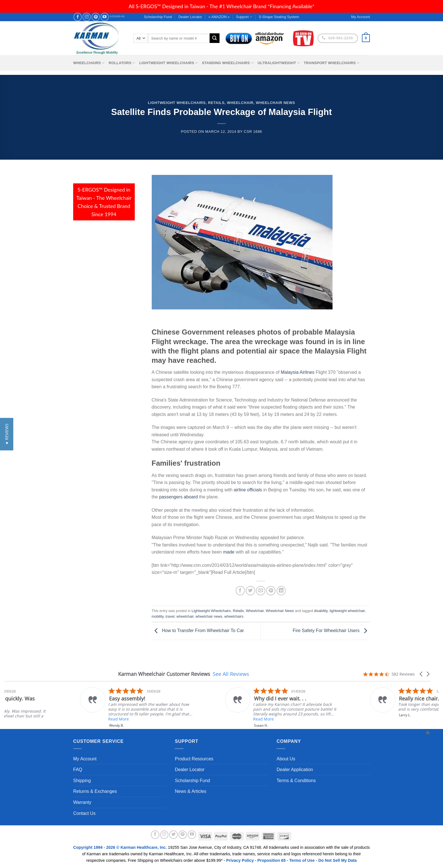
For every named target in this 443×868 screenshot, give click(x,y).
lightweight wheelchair (347, 611)
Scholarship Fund (158, 17)
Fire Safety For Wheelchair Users (331, 631)
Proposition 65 (272, 860)
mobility (158, 616)
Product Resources (194, 759)
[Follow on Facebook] (78, 17)
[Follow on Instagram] (87, 17)
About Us (286, 759)
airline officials (248, 490)
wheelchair (185, 616)
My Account (85, 759)
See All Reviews (231, 674)
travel (170, 616)
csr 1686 (253, 132)
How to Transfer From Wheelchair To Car (198, 631)
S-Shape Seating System (279, 17)
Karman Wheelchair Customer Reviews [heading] (164, 674)
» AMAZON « (219, 17)
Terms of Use (302, 860)
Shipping (82, 781)
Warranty (82, 802)
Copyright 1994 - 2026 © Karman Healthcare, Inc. (120, 847)
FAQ (78, 770)
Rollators (122, 63)
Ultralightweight (279, 63)
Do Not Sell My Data (338, 860)
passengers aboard (178, 497)
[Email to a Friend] (261, 591)
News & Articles (191, 791)
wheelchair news (209, 616)
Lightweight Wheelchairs (169, 63)
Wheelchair (240, 103)
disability (321, 611)
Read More (222, 719)
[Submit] (214, 38)
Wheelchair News (275, 103)
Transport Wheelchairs (332, 63)
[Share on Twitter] (250, 591)
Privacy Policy (240, 860)
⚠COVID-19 (117, 16)
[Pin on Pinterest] (271, 591)
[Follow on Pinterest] (96, 17)
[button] (422, 674)
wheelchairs (234, 616)
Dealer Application (295, 770)
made (229, 552)
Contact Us (84, 813)
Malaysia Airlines (298, 372)
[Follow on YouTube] (105, 17)
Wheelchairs (89, 63)
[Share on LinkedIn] (281, 591)
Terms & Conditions (296, 781)
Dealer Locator (190, 17)
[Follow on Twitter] (173, 835)
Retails (216, 103)
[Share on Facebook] (240, 591)
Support (244, 17)
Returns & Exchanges (95, 791)
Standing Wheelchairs (228, 63)
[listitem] (240, 708)
